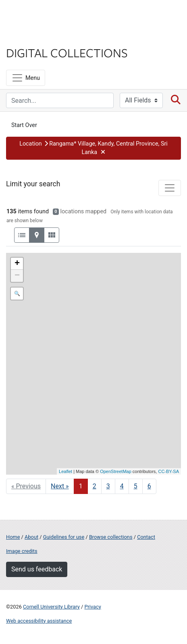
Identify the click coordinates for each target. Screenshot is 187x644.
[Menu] (26, 78)
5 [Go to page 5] (136, 486)
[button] (93, 148)
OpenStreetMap (116, 471)
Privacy (92, 607)
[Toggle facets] (170, 188)
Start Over (24, 125)
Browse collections (111, 537)
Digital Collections (67, 52)
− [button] (17, 276)
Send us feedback (37, 569)
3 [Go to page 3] (108, 486)
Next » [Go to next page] (60, 486)
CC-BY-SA (168, 471)
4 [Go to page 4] (122, 486)
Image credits (22, 551)
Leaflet (65, 471)
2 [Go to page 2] (95, 486)
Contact (146, 537)
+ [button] (17, 264)
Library (30, 37)
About (31, 537)
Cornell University (46, 16)
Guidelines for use (64, 537)
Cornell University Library (51, 607)
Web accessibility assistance (39, 621)
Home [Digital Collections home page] (13, 537)
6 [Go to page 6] (149, 486)
